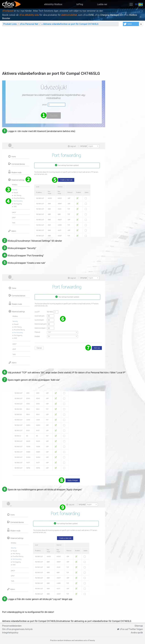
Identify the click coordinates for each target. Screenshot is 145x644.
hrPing (80, 4)
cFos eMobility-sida (29, 15)
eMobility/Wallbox (53, 4)
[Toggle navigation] (131, 4)
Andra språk (137, 633)
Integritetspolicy (10, 633)
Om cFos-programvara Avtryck (17, 629)
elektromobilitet (69, 15)
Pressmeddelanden (12, 626)
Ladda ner (102, 4)
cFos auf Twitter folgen (130, 629)
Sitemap (139, 626)
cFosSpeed (8, 11)
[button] (131, 24)
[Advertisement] (72, 50)
